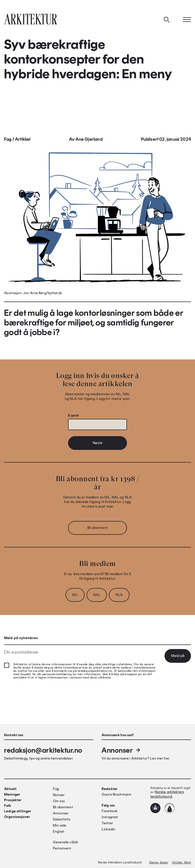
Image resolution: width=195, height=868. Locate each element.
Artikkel (23, 140)
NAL (97, 596)
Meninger (12, 794)
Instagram (110, 817)
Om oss (59, 801)
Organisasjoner (17, 817)
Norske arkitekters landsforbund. (167, 794)
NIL (75, 596)
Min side (60, 825)
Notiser (59, 795)
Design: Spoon (159, 863)
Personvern (62, 848)
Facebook (110, 811)
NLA (119, 596)
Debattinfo (62, 819)
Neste (97, 444)
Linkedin (108, 829)
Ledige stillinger (18, 811)
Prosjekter (13, 800)
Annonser (121, 750)
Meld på (178, 656)
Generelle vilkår (66, 842)
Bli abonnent (97, 528)
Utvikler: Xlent (182, 863)
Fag (8, 140)
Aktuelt (10, 789)
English (59, 832)
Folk (8, 806)
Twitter (107, 823)
